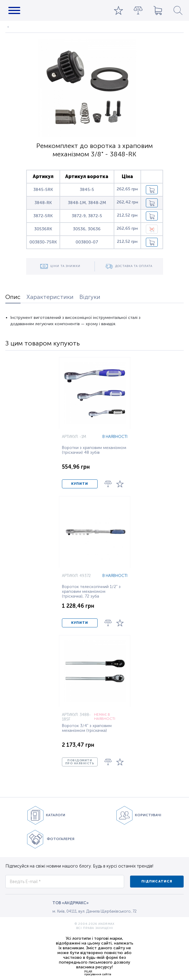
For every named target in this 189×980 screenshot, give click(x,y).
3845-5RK (43, 190)
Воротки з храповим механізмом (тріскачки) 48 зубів (94, 450)
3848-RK (43, 203)
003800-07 (87, 242)
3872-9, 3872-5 (87, 216)
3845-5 (87, 190)
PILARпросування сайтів (98, 973)
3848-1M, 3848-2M (87, 203)
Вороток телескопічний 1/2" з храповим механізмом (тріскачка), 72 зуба (91, 592)
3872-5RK (43, 216)
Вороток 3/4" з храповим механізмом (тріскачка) (87, 728)
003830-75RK (43, 242)
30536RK (43, 229)
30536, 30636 (87, 229)
